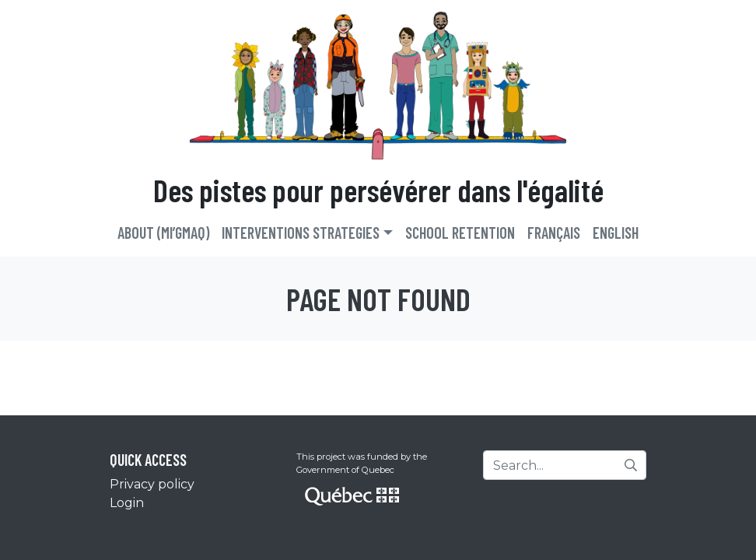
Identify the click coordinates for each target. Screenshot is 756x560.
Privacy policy (152, 484)
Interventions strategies (301, 233)
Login (127, 503)
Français (554, 233)
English (616, 233)
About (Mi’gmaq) (163, 233)
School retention (460, 233)
